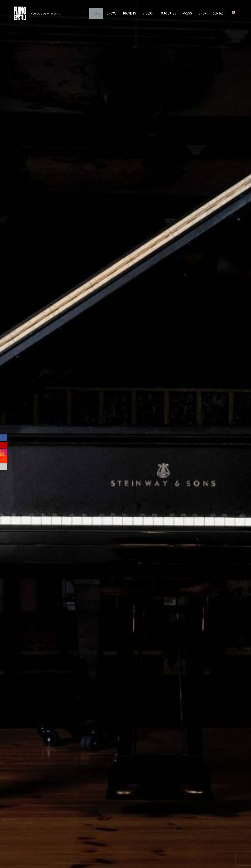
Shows (112, 13)
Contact (219, 13)
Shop (203, 13)
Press (188, 13)
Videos (148, 13)
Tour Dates (168, 13)
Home (96, 13)
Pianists (130, 13)
